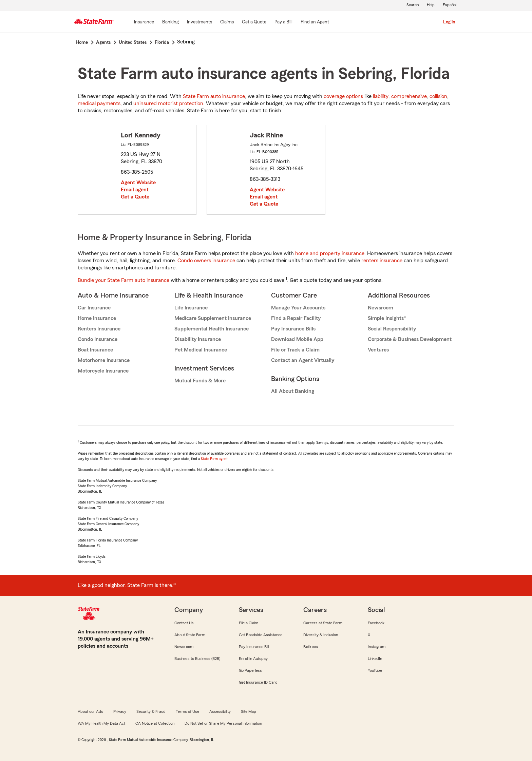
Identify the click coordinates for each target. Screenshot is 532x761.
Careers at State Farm (323, 623)
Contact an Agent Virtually (303, 360)
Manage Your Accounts (298, 308)
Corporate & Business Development (410, 339)
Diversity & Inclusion (321, 635)
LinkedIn (375, 659)
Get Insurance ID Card (258, 682)
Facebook (376, 623)
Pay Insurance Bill (254, 647)
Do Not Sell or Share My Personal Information (223, 723)
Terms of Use (187, 711)
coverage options (343, 96)
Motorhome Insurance (104, 360)
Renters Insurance (99, 329)
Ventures (378, 350)
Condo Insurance (98, 339)
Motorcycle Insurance (103, 371)
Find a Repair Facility (296, 318)
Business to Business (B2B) (197, 659)
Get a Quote (135, 197)
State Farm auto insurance (214, 96)
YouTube (375, 670)
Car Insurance (94, 308)
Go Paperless (250, 670)
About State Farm (190, 635)
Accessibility (220, 711)
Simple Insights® (387, 318)
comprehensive (409, 96)
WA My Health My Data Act (101, 723)
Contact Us (184, 623)
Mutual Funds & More (200, 381)
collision (438, 96)
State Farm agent (214, 459)
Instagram (377, 647)
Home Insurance (97, 318)
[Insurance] (144, 22)
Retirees (311, 647)
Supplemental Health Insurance (212, 329)
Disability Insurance (198, 339)
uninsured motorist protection (168, 103)
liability (381, 96)
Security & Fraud (151, 711)
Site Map (249, 711)
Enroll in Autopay (253, 659)
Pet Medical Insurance (201, 350)
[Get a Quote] (254, 22)
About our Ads (90, 711)
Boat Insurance (95, 350)
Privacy (120, 711)
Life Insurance (191, 308)
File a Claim (249, 623)
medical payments (99, 103)
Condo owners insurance (206, 261)
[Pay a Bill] (283, 22)
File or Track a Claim (295, 350)
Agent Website (138, 183)
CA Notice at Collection (155, 723)
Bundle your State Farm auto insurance (123, 280)
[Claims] (227, 22)
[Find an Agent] (315, 22)
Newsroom (381, 308)
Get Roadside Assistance (261, 635)
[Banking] (170, 22)
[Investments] (199, 22)
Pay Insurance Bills (293, 329)
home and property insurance (330, 253)
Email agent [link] (135, 190)
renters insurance (382, 261)
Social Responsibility (392, 329)
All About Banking (293, 391)
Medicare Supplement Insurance (213, 318)
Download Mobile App (297, 339)
